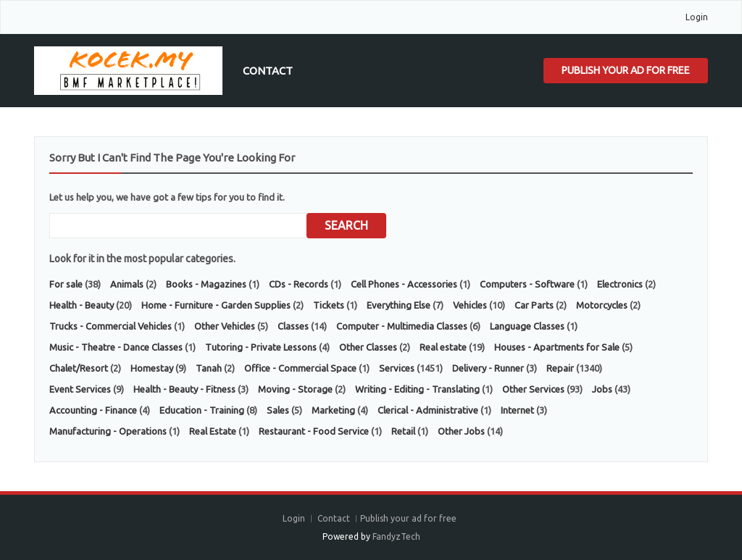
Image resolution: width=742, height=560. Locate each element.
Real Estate (213, 431)
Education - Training (202, 410)
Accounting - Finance (93, 410)
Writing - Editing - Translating (417, 389)
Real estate (443, 347)
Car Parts (534, 305)
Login (697, 17)
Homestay (152, 368)
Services (397, 368)
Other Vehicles (225, 326)
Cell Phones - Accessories (404, 284)
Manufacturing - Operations (108, 431)
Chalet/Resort (79, 368)
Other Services (533, 389)
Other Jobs (461, 431)
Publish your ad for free (626, 70)
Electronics (620, 284)
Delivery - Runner (488, 368)
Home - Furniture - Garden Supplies (216, 305)
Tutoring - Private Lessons (261, 347)
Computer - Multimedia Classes (402, 326)
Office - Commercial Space (300, 368)
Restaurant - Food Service (314, 431)
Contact (268, 71)
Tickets (329, 305)
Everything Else (399, 305)
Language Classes (527, 326)
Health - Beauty (82, 305)
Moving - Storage (295, 389)
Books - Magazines (206, 284)
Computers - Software (527, 284)
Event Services (80, 389)
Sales (278, 410)
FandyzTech (396, 536)
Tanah (209, 368)
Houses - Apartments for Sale (557, 347)
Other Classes (368, 347)
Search (346, 225)
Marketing (333, 410)
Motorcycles (602, 305)
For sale (66, 284)
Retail (403, 431)
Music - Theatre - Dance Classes (116, 347)
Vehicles (470, 305)
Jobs (602, 389)
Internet (517, 410)
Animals (127, 284)
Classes (293, 326)
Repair (560, 368)
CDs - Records (299, 284)
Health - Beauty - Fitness (184, 389)
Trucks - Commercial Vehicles (111, 326)
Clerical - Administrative (428, 410)
